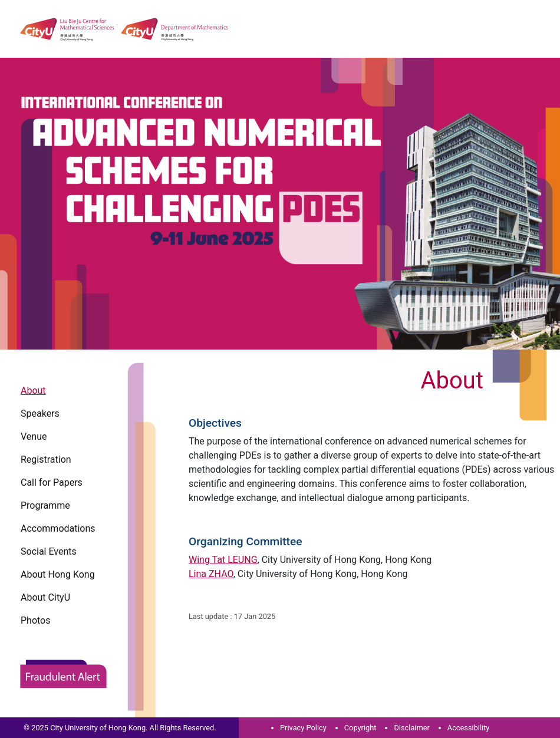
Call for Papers (52, 482)
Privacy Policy (303, 728)
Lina (211, 574)
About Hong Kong (58, 574)
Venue (34, 436)
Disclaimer (411, 728)
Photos (36, 620)
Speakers (40, 414)
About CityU (45, 597)
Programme (45, 505)
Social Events (49, 551)
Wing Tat (223, 560)
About (33, 391)
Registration (46, 459)
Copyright (360, 728)
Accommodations (58, 528)
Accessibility (469, 728)
